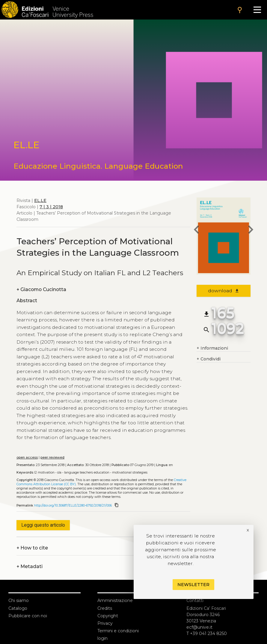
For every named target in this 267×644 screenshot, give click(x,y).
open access (27, 457)
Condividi (209, 359)
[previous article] (197, 230)
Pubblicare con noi (28, 616)
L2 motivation (44, 472)
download (224, 291)
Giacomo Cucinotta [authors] (41, 289)
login (102, 638)
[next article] (251, 230)
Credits (105, 608)
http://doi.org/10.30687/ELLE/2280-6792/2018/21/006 (73, 506)
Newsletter (193, 585)
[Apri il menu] (257, 10)
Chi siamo (19, 600)
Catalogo (18, 608)
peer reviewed (52, 457)
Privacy (105, 623)
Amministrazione (115, 600)
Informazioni (212, 348)
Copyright (108, 616)
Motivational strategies (130, 472)
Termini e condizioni (118, 631)
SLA (59, 472)
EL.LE (40, 200)
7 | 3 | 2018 (51, 207)
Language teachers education (87, 472)
